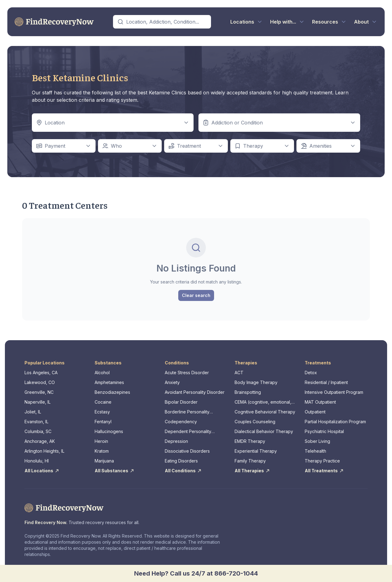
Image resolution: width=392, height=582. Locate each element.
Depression (176, 441)
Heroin (101, 441)
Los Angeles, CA (41, 373)
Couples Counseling (255, 422)
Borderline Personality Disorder (187, 412)
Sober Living (317, 441)
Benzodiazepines (112, 392)
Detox (311, 373)
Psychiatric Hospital (324, 431)
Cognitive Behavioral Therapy (265, 412)
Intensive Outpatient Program (334, 392)
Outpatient (315, 412)
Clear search (196, 295)
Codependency (181, 422)
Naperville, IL (38, 402)
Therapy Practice (322, 461)
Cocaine (103, 402)
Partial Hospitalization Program (335, 422)
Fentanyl (103, 422)
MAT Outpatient (320, 402)
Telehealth (315, 451)
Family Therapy (250, 461)
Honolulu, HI (37, 461)
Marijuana (104, 461)
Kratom (102, 451)
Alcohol (102, 373)
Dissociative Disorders (187, 451)
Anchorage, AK (40, 441)
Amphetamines (109, 382)
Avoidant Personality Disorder (195, 392)
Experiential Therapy (256, 451)
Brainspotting (248, 392)
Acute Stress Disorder (187, 373)
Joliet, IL (33, 412)
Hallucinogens (109, 431)
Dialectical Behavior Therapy (264, 431)
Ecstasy (102, 412)
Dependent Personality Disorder (188, 432)
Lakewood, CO (40, 382)
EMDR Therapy (250, 441)
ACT (239, 373)
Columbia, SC (38, 431)
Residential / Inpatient (326, 382)
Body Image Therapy (256, 382)
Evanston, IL (36, 422)
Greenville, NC (39, 392)
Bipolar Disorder (181, 402)
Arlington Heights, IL (44, 451)
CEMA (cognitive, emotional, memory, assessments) (263, 402)
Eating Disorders (181, 461)
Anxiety (172, 382)
